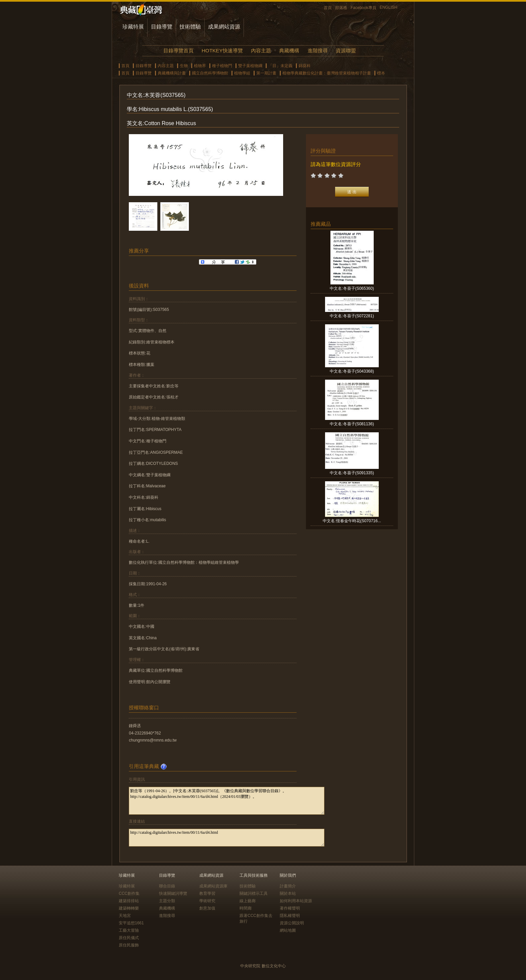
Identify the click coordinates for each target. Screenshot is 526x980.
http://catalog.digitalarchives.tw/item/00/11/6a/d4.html (227, 838)
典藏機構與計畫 (172, 73)
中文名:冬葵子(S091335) (352, 473)
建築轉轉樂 (129, 908)
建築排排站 (129, 901)
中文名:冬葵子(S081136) (352, 424)
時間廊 (246, 908)
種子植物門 (222, 66)
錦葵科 (305, 66)
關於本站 (288, 893)
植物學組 (242, 73)
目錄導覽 (162, 27)
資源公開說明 (292, 923)
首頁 (328, 8)
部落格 (341, 8)
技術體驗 (190, 27)
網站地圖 (288, 930)
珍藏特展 (133, 27)
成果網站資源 (224, 27)
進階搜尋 (318, 50)
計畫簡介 (288, 886)
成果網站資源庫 (213, 886)
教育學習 (207, 893)
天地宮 (125, 916)
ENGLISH (389, 7)
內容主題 (261, 50)
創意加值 (207, 908)
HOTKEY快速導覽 (222, 50)
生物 (184, 66)
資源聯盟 (346, 50)
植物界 (200, 66)
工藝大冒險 (129, 930)
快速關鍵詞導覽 (173, 893)
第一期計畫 (266, 73)
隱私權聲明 (290, 916)
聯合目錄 (167, 886)
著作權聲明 (290, 908)
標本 (381, 73)
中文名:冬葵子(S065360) (352, 288)
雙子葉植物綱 (250, 66)
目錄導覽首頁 (178, 50)
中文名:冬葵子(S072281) (352, 316)
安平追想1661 (131, 923)
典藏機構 (289, 50)
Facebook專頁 (363, 8)
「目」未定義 (280, 66)
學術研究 (207, 901)
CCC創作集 (129, 893)
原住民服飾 (129, 945)
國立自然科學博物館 (210, 73)
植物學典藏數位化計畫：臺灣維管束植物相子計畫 (327, 73)
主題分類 (167, 901)
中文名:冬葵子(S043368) (352, 371)
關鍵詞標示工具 (254, 893)
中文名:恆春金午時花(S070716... (352, 521)
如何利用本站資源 (296, 901)
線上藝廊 (248, 901)
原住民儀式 (129, 938)
